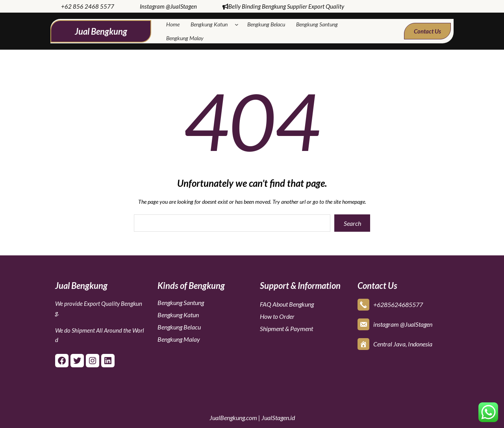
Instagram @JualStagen (168, 6)
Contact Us (427, 31)
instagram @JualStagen (403, 324)
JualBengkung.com (233, 418)
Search (352, 223)
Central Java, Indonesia (403, 344)
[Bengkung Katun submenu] (238, 24)
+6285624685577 (398, 304)
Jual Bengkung (101, 31)
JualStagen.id (278, 418)
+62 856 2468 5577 (88, 6)
